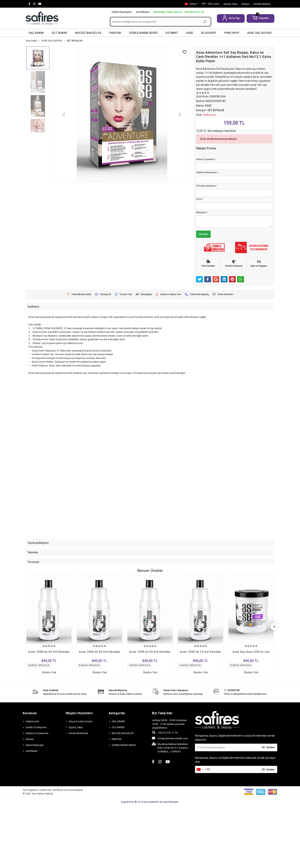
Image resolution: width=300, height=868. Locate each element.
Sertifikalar (143, 12)
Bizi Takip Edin (162, 713)
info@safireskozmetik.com (170, 738)
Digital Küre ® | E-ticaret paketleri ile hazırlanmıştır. (150, 802)
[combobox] (200, 769)
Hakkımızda (32, 721)
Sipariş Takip (231, 4)
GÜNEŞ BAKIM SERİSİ (143, 33)
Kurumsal (30, 713)
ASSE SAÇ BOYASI (259, 33)
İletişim (245, 4)
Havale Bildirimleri (78, 733)
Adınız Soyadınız (206, 159)
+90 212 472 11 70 (165, 732)
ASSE (190, 33)
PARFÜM (115, 33)
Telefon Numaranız (207, 172)
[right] (274, 627)
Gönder (203, 234)
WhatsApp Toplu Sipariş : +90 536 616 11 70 (179, 12)
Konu (200, 199)
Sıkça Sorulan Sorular (80, 721)
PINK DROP (232, 33)
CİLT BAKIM (59, 33)
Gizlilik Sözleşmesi (36, 727)
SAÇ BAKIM (36, 33)
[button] (231, 18)
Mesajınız (202, 212)
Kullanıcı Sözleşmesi (37, 733)
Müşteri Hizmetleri (79, 713)
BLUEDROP (209, 33)
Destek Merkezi (262, 4)
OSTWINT (172, 33)
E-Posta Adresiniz (207, 186)
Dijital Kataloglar (122, 12)
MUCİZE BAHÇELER (88, 33)
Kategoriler (117, 713)
